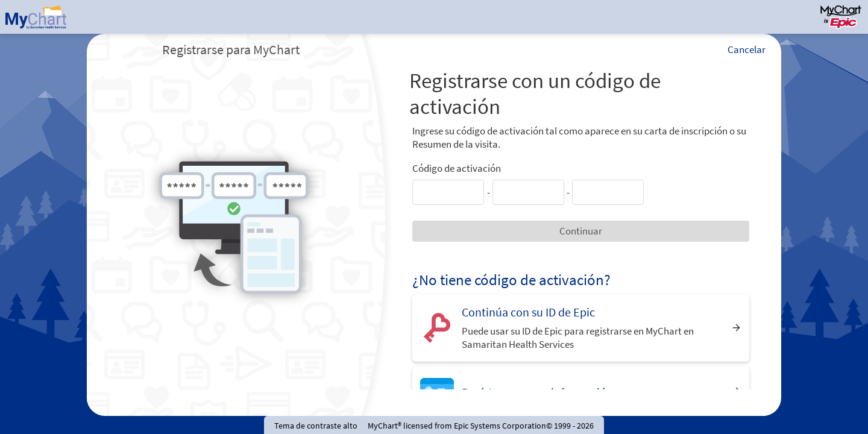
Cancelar (747, 49)
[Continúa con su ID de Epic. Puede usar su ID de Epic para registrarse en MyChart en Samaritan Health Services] (581, 328)
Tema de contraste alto (316, 426)
